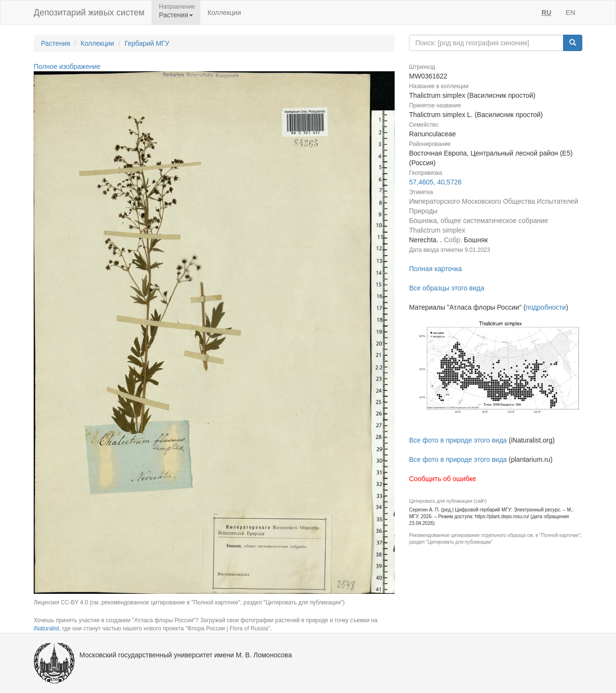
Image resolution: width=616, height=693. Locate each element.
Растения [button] (176, 15)
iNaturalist (46, 628)
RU (546, 13)
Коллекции (224, 13)
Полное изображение (67, 66)
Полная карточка (436, 269)
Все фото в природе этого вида (458, 440)
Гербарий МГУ (147, 43)
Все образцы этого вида (447, 288)
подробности (546, 307)
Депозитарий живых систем (89, 13)
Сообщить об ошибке (443, 479)
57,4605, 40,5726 (435, 182)
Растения (56, 43)
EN (571, 13)
